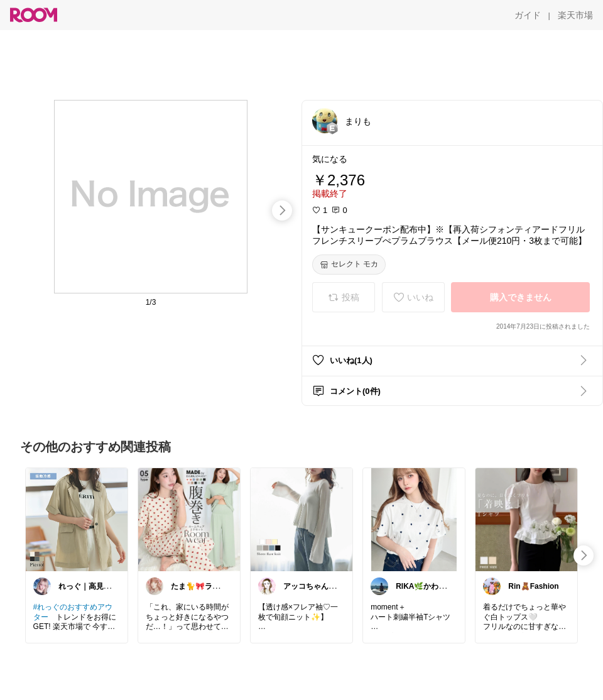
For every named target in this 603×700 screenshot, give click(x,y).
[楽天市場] (575, 15)
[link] (77, 519)
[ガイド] (528, 15)
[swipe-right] (282, 211)
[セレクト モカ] (349, 265)
